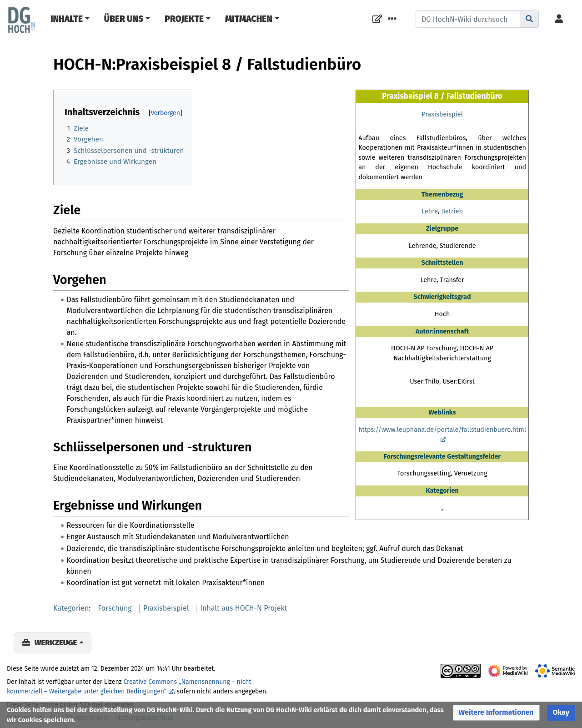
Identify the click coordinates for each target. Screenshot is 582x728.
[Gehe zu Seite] (529, 19)
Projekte (184, 19)
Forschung (115, 608)
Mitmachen (249, 19)
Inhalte (67, 19)
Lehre (430, 211)
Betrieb (452, 211)
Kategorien (71, 608)
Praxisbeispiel (442, 114)
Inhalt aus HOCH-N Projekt (243, 608)
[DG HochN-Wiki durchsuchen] (468, 19)
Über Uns (124, 19)
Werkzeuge (56, 642)
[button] (496, 713)
